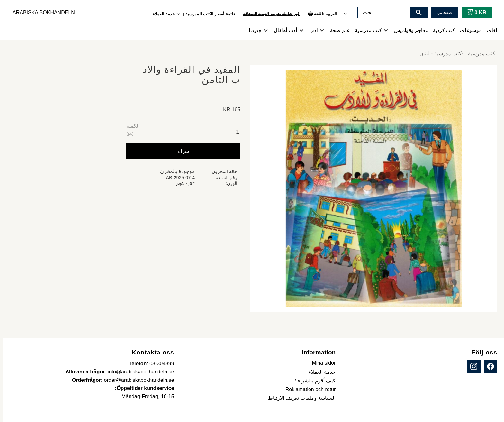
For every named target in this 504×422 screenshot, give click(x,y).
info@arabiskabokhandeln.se (138, 372)
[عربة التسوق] (472, 13)
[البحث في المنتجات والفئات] (381, 13)
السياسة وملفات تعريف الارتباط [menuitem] (299, 398)
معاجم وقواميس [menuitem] (408, 30)
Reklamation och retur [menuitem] (308, 389)
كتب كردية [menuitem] (441, 30)
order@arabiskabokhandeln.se (136, 380)
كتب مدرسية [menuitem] (365, 30)
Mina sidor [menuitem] (321, 363)
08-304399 (159, 364)
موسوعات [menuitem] (468, 30)
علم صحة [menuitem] (337, 30)
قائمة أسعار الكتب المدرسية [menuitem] (207, 14)
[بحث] (416, 13)
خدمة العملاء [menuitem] (161, 14)
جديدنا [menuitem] (252, 30)
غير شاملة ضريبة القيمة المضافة (268, 14)
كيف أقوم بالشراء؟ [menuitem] (312, 381)
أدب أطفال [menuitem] (283, 30)
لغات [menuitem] (489, 30)
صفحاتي (442, 12)
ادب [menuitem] (310, 30)
